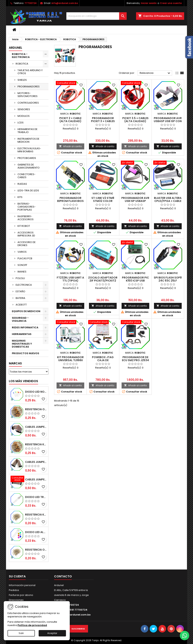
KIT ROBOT (24, 226)
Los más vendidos (23, 381)
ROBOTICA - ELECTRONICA (21, 56)
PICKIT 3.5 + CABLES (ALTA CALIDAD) (135, 120)
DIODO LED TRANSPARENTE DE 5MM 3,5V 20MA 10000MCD (36, 497)
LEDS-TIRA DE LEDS (28, 190)
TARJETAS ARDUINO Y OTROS (30, 72)
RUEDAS (22, 184)
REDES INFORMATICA (25, 327)
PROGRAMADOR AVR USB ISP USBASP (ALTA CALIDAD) (135, 201)
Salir (21, 633)
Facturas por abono (21, 595)
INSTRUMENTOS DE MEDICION (28, 140)
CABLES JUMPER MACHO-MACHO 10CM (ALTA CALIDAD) (36, 479)
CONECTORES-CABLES (26, 176)
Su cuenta (17, 576)
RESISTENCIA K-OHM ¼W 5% (36, 515)
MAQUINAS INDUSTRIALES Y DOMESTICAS (22, 344)
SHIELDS (22, 80)
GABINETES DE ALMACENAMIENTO (29, 166)
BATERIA (20, 298)
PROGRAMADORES (29, 87)
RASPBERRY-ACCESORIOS (26, 218)
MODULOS (24, 116)
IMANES (22, 272)
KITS (20, 197)
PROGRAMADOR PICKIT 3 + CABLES (103, 120)
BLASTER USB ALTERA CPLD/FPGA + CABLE (168, 199)
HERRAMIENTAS (22, 334)
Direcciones (16, 600)
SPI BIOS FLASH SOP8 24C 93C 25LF (168, 279)
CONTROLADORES (28, 103)
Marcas (15, 363)
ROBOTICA (22, 64)
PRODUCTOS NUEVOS (26, 353)
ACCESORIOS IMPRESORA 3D (26, 234)
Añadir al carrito (70, 146)
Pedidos (14, 590)
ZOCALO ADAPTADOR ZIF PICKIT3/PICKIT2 (103, 279)
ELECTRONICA (24, 285)
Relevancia (155, 73)
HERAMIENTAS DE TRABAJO (28, 131)
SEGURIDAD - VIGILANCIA (20, 319)
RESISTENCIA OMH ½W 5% (36, 409)
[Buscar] (96, 16)
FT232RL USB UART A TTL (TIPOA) (70, 279)
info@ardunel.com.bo (65, 3)
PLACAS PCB (25, 258)
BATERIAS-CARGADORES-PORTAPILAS (27, 207)
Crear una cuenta (171, 3)
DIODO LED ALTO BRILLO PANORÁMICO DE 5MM (36, 532)
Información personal (22, 585)
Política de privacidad (32, 625)
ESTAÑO (20, 291)
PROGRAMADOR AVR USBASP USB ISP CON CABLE (168, 121)
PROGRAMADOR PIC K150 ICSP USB (135, 279)
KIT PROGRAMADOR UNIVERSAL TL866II (70, 359)
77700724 (31, 3)
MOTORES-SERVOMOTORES (28, 95)
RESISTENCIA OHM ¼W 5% (36, 550)
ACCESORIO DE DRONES (27, 244)
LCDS (21, 123)
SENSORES (24, 109)
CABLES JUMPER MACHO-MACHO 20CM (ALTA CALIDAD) (36, 427)
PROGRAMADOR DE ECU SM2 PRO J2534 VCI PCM (135, 360)
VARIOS (22, 252)
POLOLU (20, 278)
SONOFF (22, 265)
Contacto (63, 576)
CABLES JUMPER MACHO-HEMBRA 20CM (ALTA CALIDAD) (36, 462)
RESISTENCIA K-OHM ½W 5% (36, 444)
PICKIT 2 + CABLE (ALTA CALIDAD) (70, 120)
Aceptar (52, 633)
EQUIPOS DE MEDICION (26, 311)
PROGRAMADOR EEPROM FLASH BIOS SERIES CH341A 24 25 (70, 201)
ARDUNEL (16, 48)
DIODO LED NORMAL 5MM (36, 392)
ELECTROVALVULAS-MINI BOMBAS (29, 150)
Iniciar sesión (149, 3)
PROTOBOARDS (27, 158)
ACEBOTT (21, 305)
